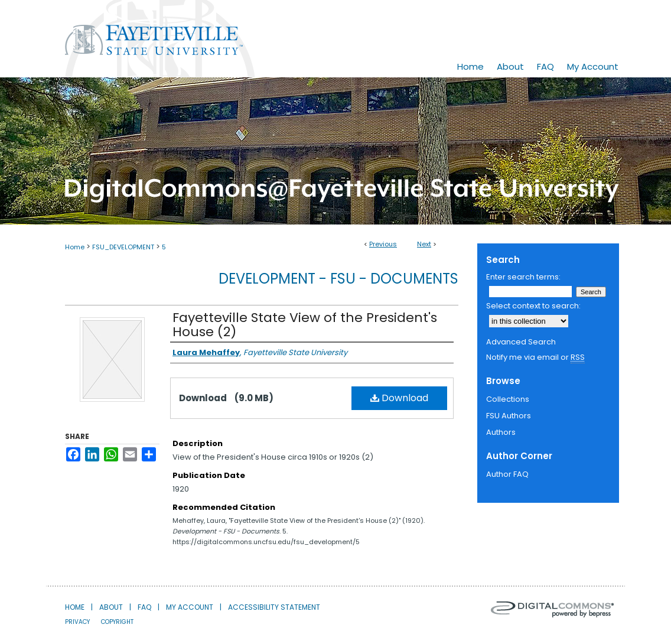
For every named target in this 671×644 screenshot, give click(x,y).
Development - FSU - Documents (338, 279)
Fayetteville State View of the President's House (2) (305, 325)
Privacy (77, 622)
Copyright (117, 622)
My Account (190, 607)
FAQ (144, 607)
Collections (508, 399)
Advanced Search (521, 342)
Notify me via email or (535, 357)
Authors (501, 432)
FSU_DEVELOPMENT (123, 247)
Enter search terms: (523, 277)
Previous (383, 244)
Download (399, 398)
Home (75, 247)
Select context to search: (533, 306)
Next (424, 244)
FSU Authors (509, 416)
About (111, 607)
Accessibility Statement (274, 607)
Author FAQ (507, 474)
